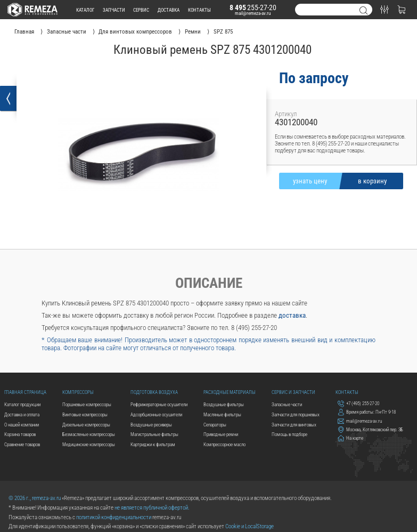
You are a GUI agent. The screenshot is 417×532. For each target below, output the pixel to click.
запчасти (114, 10)
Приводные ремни (221, 434)
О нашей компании (22, 425)
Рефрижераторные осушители (159, 404)
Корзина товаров (20, 434)
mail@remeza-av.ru (253, 13)
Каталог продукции (22, 404)
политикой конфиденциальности (114, 517)
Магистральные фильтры (154, 434)
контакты (199, 10)
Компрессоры (78, 392)
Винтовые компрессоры (85, 414)
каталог (85, 10)
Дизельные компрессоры (86, 425)
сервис (141, 10)
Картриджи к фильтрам (153, 444)
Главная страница (25, 392)
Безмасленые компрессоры (89, 434)
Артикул (286, 114)
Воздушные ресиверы (151, 425)
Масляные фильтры (222, 414)
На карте (350, 438)
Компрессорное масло (224, 444)
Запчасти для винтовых (294, 425)
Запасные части (287, 404)
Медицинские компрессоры (89, 444)
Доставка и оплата (22, 414)
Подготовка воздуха (154, 392)
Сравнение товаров (22, 444)
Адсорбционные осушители (156, 414)
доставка (169, 10)
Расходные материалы (230, 392)
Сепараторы (215, 425)
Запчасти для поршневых (296, 414)
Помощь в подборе (289, 434)
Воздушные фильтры (224, 404)
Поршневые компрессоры (87, 404)
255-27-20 (253, 7)
